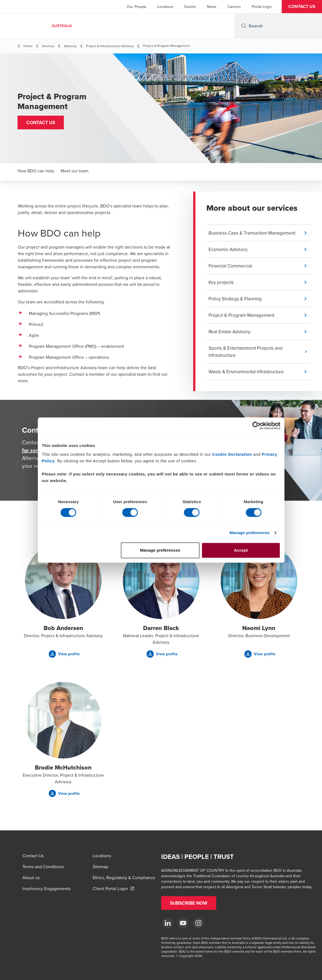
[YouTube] (183, 923)
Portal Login (262, 7)
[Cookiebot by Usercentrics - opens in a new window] (256, 426)
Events (190, 7)
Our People (137, 7)
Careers (234, 7)
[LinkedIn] (168, 923)
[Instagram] (198, 923)
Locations (165, 7)
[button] (302, 7)
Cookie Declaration (232, 454)
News (212, 7)
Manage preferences (250, 533)
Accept (241, 550)
